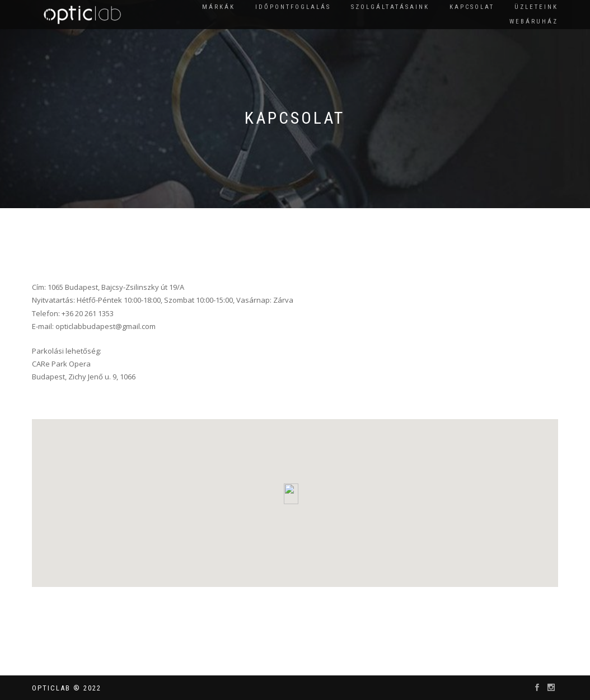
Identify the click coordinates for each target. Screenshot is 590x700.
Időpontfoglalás (293, 7)
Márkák (219, 7)
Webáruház (534, 22)
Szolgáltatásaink (390, 7)
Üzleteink (536, 7)
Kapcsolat (472, 7)
